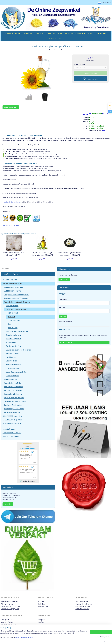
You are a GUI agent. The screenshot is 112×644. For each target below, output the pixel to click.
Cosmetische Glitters (13, 368)
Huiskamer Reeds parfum (13, 405)
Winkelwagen (64, 280)
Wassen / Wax (13, 328)
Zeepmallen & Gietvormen (13, 394)
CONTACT (61, 39)
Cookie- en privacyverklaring (31, 639)
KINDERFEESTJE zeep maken (12, 420)
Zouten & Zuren (11, 361)
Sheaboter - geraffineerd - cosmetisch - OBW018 (70, 254)
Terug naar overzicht (11, 107)
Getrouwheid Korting (83, 606)
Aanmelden (8, 504)
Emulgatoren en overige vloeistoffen (18, 350)
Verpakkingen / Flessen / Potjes (15, 401)
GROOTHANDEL (18, 33)
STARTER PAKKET (70, 33)
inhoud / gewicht (80, 64)
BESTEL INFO (29, 33)
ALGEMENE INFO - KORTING (12, 433)
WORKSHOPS (93, 33)
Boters (10, 324)
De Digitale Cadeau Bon (12, 413)
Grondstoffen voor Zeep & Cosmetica (17, 302)
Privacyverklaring (7, 604)
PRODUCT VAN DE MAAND (54, 33)
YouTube (41, 622)
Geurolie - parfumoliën (14, 335)
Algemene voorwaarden (9, 601)
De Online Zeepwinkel (10, 280)
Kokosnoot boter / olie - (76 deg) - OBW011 (14, 254)
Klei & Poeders (11, 357)
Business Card (43, 606)
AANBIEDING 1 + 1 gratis (13, 291)
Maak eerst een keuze (90, 73)
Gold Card (42, 604)
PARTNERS (103, 33)
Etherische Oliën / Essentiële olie (17, 331)
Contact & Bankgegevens (10, 609)
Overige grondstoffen (13, 346)
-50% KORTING (13, 313)
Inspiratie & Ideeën (9, 429)
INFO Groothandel (82, 601)
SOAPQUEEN (52, 39)
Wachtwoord (63, 307)
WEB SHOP (8, 33)
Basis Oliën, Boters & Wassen (16, 309)
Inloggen (63, 316)
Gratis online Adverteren (84, 604)
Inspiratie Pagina (7, 622)
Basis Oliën (11, 317)
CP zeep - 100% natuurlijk (13, 390)
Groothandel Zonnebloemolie (12, 202)
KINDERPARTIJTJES (82, 33)
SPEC (11, 225)
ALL (7, 225)
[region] (42, 637)
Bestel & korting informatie (10, 606)
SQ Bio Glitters (11, 343)
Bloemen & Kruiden (13, 354)
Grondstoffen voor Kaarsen (14, 387)
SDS (4, 225)
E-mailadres (63, 299)
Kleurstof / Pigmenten (14, 339)
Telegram (42, 620)
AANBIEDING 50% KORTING (14, 287)
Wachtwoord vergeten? (66, 321)
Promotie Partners (82, 609)
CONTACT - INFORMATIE (11, 436)
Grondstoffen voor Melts (13, 383)
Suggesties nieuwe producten (16, 372)
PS (14, 225)
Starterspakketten (12, 306)
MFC (17, 225)
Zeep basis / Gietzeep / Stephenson (17, 295)
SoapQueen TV (6, 620)
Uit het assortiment (13, 376)
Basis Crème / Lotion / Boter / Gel (16, 298)
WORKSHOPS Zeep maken (12, 424)
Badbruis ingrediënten (13, 365)
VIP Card (41, 601)
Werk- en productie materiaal (14, 398)
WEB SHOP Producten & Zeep (13, 284)
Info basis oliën (15, 320)
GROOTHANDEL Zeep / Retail (13, 416)
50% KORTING (40, 33)
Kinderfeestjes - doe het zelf (14, 409)
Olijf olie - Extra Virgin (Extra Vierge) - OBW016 (42, 254)
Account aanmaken (66, 342)
